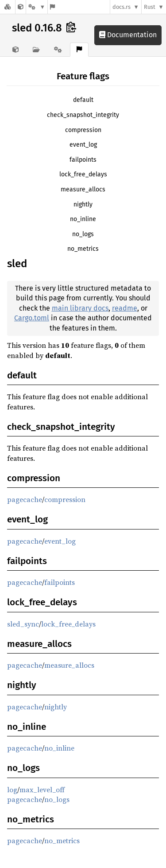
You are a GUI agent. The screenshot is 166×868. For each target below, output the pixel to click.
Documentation (128, 35)
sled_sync (23, 624)
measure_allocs (83, 189)
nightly (83, 204)
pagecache (25, 499)
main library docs (80, 308)
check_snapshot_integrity (83, 115)
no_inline (83, 219)
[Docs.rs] (8, 7)
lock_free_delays (83, 174)
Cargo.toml (32, 318)
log (12, 790)
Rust (150, 7)
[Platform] (37, 7)
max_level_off (42, 790)
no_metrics (83, 249)
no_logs (83, 234)
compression (83, 130)
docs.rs (122, 7)
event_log (83, 145)
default (83, 100)
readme (125, 308)
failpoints (83, 160)
